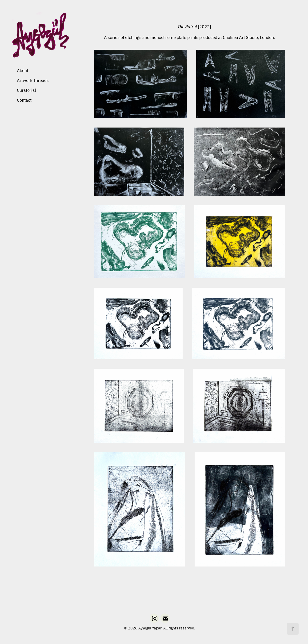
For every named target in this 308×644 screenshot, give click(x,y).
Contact (24, 100)
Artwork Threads (33, 80)
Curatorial (26, 90)
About (23, 70)
